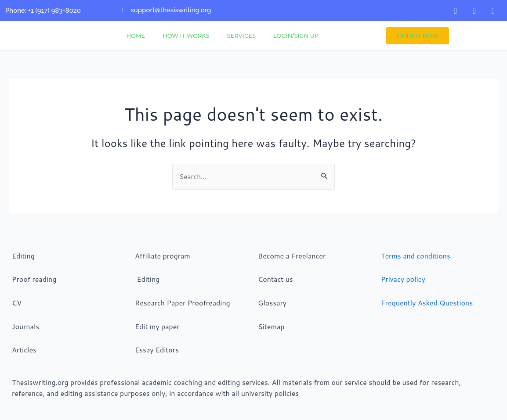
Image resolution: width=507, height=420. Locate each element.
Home (136, 36)
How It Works (186, 36)
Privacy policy (403, 279)
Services (241, 36)
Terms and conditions (416, 256)
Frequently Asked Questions (427, 303)
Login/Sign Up (296, 36)
